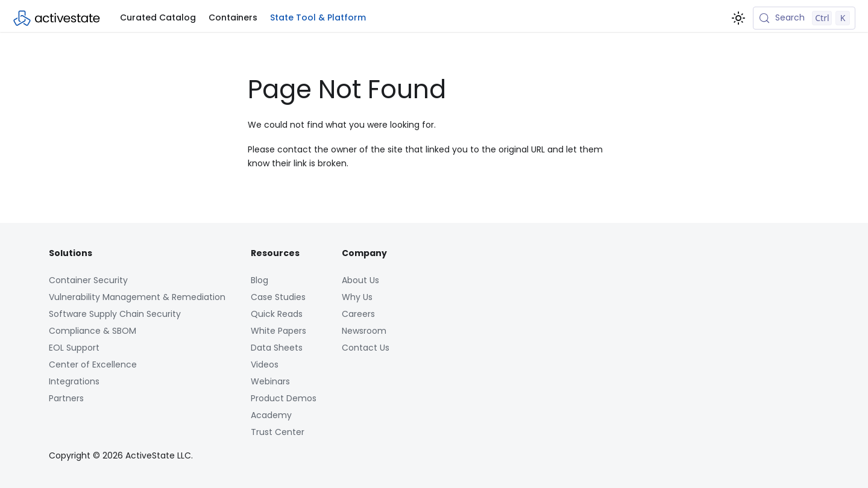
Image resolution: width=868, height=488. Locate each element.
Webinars (270, 381)
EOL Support (74, 348)
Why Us (357, 297)
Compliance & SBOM (93, 331)
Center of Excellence (93, 364)
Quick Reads (277, 314)
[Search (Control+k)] (804, 18)
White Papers (278, 331)
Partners (66, 398)
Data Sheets (277, 348)
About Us (360, 280)
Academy (271, 415)
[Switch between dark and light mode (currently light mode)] (738, 18)
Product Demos (284, 398)
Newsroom (364, 331)
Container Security (88, 280)
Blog (259, 280)
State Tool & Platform (318, 17)
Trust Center (278, 432)
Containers (233, 17)
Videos (265, 364)
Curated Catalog (158, 17)
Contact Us (366, 348)
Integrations (74, 381)
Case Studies (278, 297)
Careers (358, 314)
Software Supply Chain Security (115, 314)
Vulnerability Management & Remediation (137, 297)
